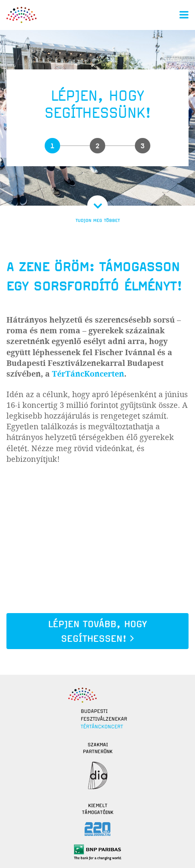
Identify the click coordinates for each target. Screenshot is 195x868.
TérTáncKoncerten (88, 374)
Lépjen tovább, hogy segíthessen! (98, 631)
